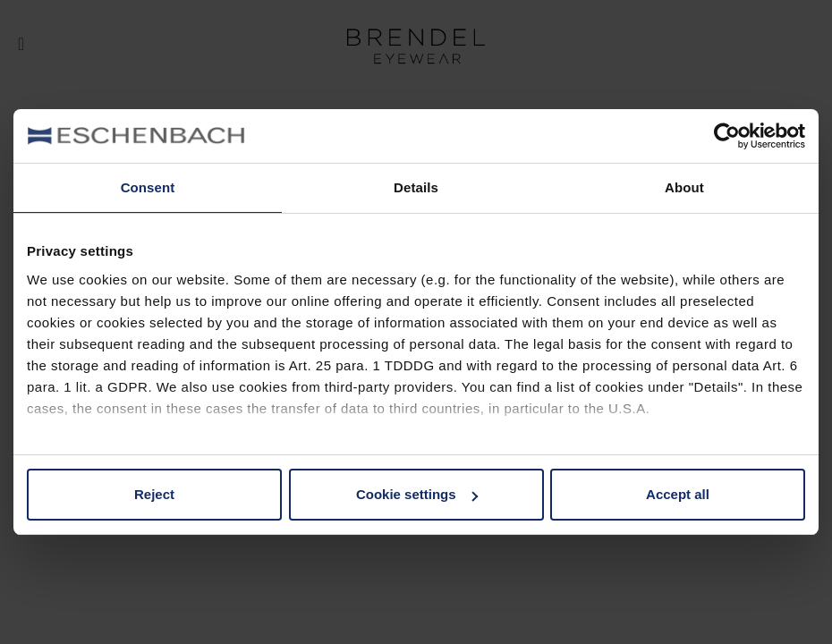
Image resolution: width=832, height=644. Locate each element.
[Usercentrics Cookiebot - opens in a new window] (727, 136)
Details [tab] (416, 187)
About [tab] (684, 187)
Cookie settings (417, 494)
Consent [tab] (148, 187)
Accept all (678, 494)
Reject (154, 494)
